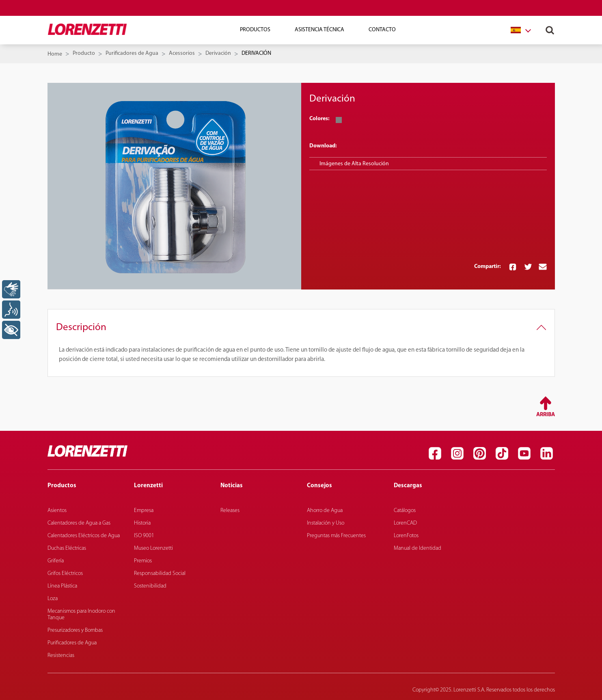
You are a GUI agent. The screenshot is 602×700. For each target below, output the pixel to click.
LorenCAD (405, 523)
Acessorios (182, 53)
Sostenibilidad (150, 586)
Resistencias (61, 656)
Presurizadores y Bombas (75, 630)
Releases (230, 511)
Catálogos (405, 511)
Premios (143, 561)
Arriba (546, 415)
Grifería (56, 561)
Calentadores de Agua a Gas (79, 523)
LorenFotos (406, 536)
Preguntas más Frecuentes (336, 536)
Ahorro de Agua (325, 511)
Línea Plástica (62, 586)
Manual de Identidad (418, 548)
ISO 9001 (144, 536)
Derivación (218, 53)
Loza (53, 599)
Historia (142, 523)
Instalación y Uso (326, 523)
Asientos (57, 511)
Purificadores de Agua (132, 53)
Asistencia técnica (319, 30)
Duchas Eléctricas (67, 548)
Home (55, 54)
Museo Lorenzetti (153, 548)
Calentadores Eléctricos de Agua (84, 536)
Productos (255, 30)
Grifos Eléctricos (65, 574)
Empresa (144, 511)
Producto (84, 53)
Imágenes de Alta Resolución (354, 164)
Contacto (382, 30)
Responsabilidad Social (160, 574)
